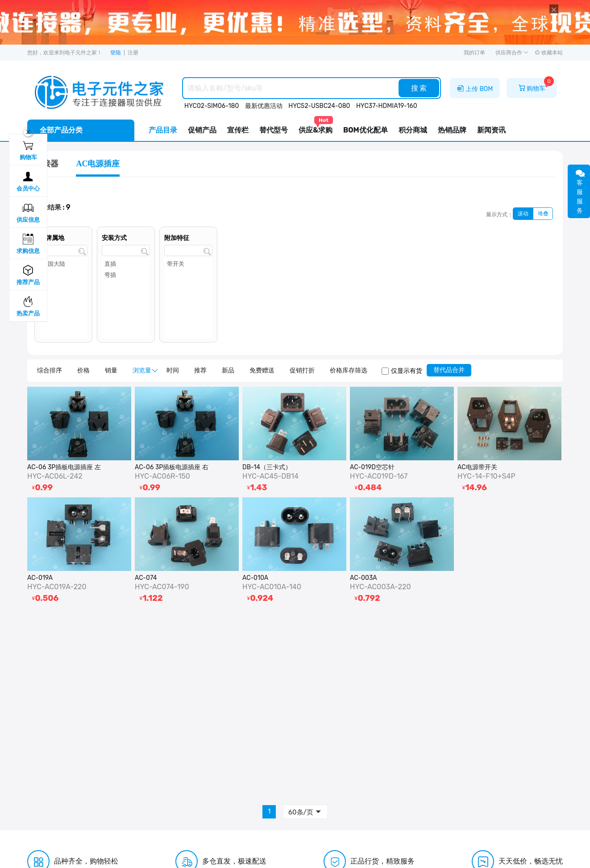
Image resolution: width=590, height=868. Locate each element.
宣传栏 (238, 130)
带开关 (188, 265)
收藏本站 (549, 53)
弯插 (126, 276)
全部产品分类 (61, 130)
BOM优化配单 (366, 130)
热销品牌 (452, 130)
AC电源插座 (98, 164)
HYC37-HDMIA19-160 (387, 106)
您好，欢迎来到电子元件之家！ (65, 53)
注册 (133, 53)
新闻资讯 (491, 130)
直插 (126, 265)
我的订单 (474, 53)
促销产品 (202, 130)
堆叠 (543, 214)
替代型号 (274, 130)
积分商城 (413, 130)
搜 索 (419, 88)
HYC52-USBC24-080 (319, 106)
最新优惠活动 (264, 106)
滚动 (523, 214)
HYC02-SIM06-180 (212, 106)
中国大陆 (63, 265)
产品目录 (163, 130)
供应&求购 (316, 127)
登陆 (116, 53)
